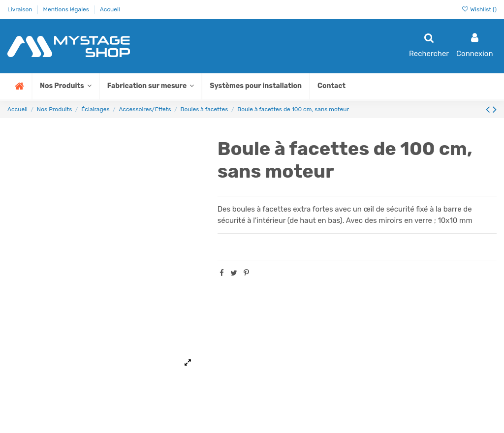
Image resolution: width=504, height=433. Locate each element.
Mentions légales (66, 9)
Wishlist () (479, 9)
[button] (150, 86)
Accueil (110, 9)
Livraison (21, 9)
